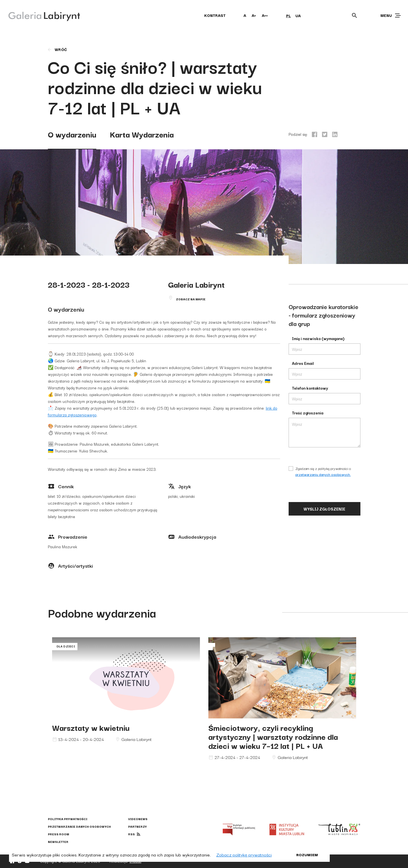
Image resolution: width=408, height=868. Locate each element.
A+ (254, 15)
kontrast (215, 15)
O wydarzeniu (72, 134)
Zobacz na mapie (191, 299)
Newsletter (58, 842)
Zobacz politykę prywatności (244, 854)
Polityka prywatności (68, 819)
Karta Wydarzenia (142, 134)
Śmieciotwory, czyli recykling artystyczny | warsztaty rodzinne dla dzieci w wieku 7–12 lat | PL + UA (273, 736)
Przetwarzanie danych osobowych (79, 826)
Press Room (58, 834)
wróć (57, 49)
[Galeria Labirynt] (40, 15)
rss (131, 834)
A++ (265, 15)
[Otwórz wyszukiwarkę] (355, 15)
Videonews (138, 819)
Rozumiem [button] (307, 854)
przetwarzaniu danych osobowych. (323, 474)
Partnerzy (137, 826)
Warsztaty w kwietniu (91, 727)
